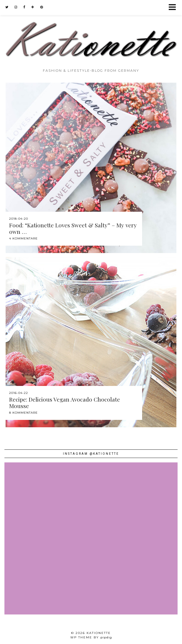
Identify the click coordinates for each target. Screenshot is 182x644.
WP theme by (91, 637)
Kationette (99, 633)
